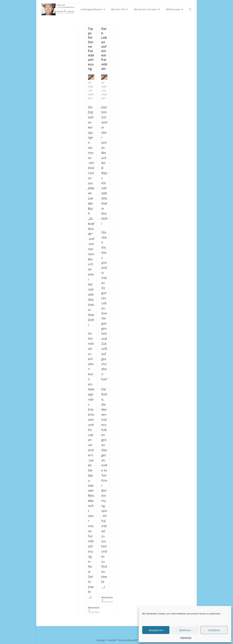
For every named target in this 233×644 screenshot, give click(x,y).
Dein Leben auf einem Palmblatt (104, 49)
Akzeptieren (156, 630)
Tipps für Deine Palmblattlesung (91, 49)
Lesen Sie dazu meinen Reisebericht (91, 486)
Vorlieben (214, 630)
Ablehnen (185, 630)
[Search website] (190, 9)
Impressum (186, 638)
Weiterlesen (94, 609)
